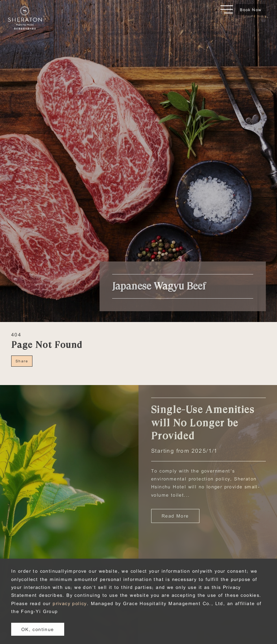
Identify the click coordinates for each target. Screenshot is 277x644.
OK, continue (38, 629)
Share (22, 361)
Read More (175, 516)
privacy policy (70, 603)
